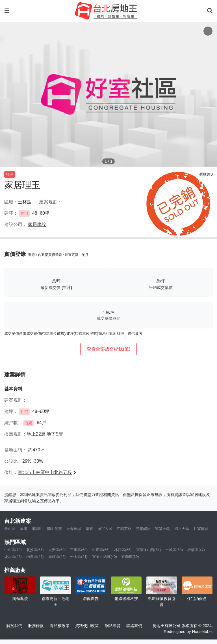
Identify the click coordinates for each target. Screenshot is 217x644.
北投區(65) (35, 550)
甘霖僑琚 (201, 529)
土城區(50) (174, 550)
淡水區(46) (13, 557)
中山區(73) (13, 550)
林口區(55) (123, 550)
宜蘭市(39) (130, 557)
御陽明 (37, 529)
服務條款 (36, 626)
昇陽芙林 (124, 529)
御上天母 (182, 529)
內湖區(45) (35, 557)
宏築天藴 (162, 529)
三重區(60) (79, 550)
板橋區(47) (196, 550)
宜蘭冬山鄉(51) (149, 550)
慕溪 (23, 529)
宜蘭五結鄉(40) (105, 557)
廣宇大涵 (105, 529)
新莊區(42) (57, 557)
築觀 (89, 529)
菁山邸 (10, 529)
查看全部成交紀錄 (109, 349)
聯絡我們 (134, 626)
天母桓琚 (74, 529)
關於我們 (14, 626)
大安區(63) (57, 550)
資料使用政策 (87, 626)
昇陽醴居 (143, 529)
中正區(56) (101, 550)
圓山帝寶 (55, 529)
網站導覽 (113, 626)
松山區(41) (79, 557)
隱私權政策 (60, 626)
